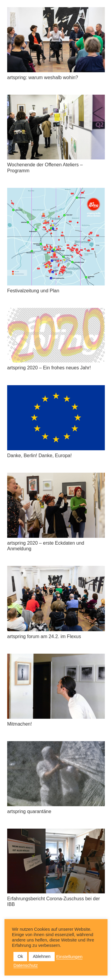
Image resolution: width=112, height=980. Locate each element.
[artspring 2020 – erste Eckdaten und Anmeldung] (56, 505)
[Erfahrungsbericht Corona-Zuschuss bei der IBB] (56, 861)
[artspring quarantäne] (56, 774)
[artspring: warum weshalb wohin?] (56, 40)
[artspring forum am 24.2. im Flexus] (56, 598)
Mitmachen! (20, 724)
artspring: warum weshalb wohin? (43, 77)
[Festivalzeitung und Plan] (56, 237)
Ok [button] (20, 956)
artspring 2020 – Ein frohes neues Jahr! (49, 368)
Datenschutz (26, 965)
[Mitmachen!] (56, 686)
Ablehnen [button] (42, 956)
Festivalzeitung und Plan (33, 291)
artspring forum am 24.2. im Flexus (44, 636)
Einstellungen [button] (69, 957)
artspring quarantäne (29, 811)
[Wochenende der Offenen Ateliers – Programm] (56, 127)
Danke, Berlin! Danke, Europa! (39, 456)
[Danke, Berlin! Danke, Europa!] (56, 418)
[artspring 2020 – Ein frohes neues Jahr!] (56, 335)
